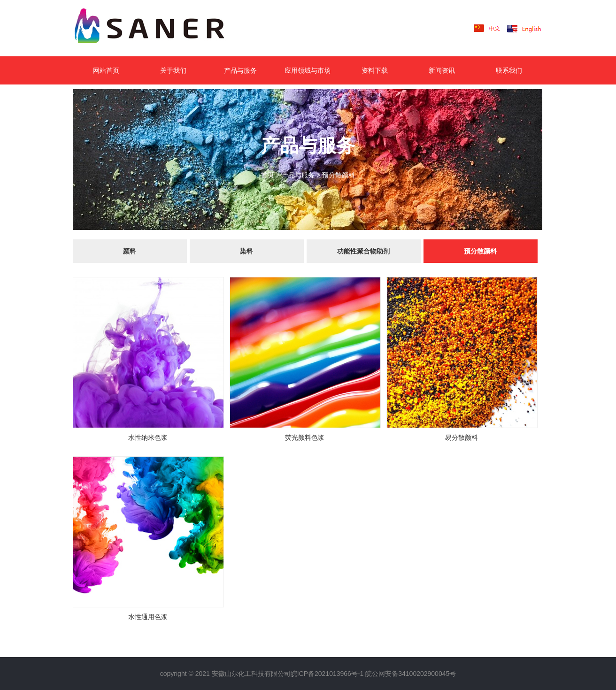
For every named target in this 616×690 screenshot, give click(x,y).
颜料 (130, 251)
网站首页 (106, 70)
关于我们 (173, 70)
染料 (246, 251)
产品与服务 (240, 70)
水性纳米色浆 (148, 437)
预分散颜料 (339, 175)
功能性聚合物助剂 (363, 251)
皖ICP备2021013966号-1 (327, 674)
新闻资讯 (442, 70)
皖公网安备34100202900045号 (411, 674)
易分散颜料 (462, 437)
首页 (268, 175)
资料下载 (375, 70)
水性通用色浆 (148, 617)
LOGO (164, 28)
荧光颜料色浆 (305, 437)
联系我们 (509, 70)
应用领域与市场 (308, 70)
